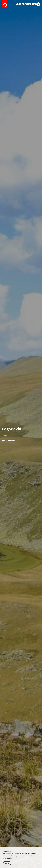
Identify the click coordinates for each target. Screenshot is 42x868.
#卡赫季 (4, 440)
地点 (5, 435)
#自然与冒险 (12, 440)
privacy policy (8, 858)
